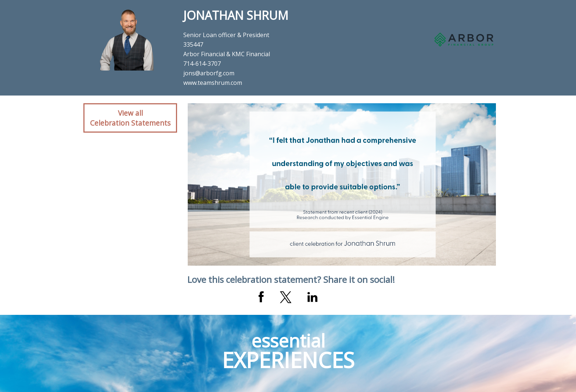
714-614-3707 (202, 64)
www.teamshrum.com (213, 83)
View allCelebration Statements (130, 118)
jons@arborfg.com (209, 73)
